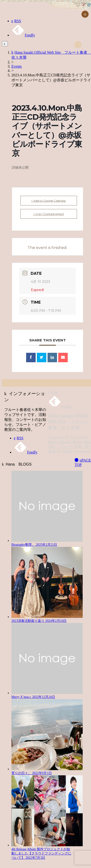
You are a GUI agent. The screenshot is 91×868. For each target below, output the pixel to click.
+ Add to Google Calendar (49, 201)
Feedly (23, 35)
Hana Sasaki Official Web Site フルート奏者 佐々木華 (68, 421)
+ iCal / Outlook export (49, 214)
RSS (16, 21)
